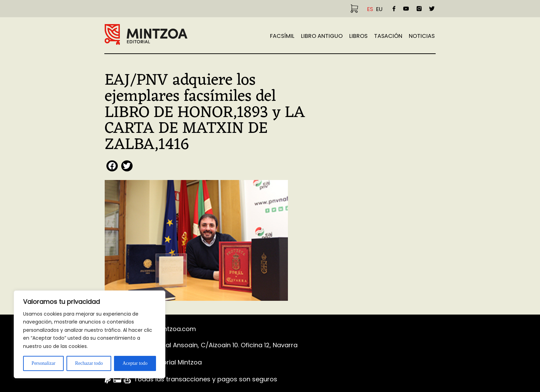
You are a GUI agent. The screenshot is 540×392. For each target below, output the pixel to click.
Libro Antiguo (322, 36)
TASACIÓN (388, 36)
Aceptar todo (135, 363)
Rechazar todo (89, 363)
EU (379, 9)
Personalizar (44, 363)
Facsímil (282, 36)
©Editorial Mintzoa (174, 362)
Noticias (422, 36)
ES (370, 9)
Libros (358, 36)
